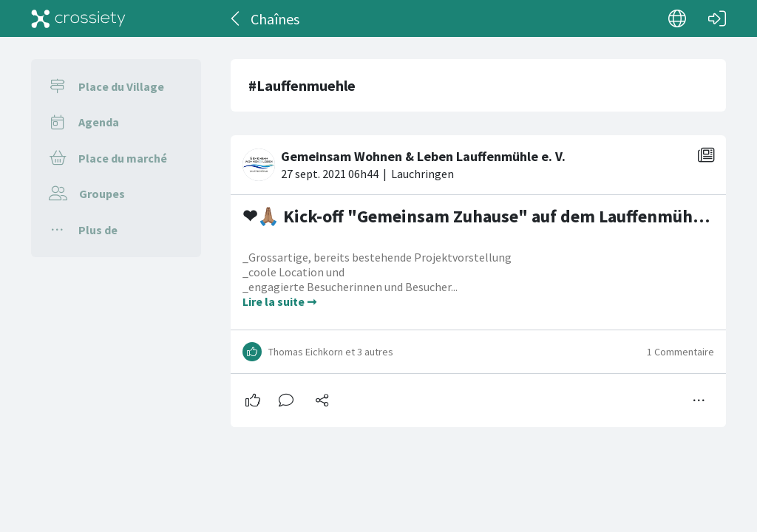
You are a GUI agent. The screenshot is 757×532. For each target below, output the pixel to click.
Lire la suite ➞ (279, 318)
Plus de (98, 230)
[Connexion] (717, 18)
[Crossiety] (78, 18)
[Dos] (236, 18)
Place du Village (121, 86)
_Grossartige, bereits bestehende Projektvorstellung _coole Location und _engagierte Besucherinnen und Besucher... (377, 289)
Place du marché (123, 158)
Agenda (99, 122)
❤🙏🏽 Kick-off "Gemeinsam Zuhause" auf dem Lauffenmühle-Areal (498, 232)
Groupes (102, 194)
